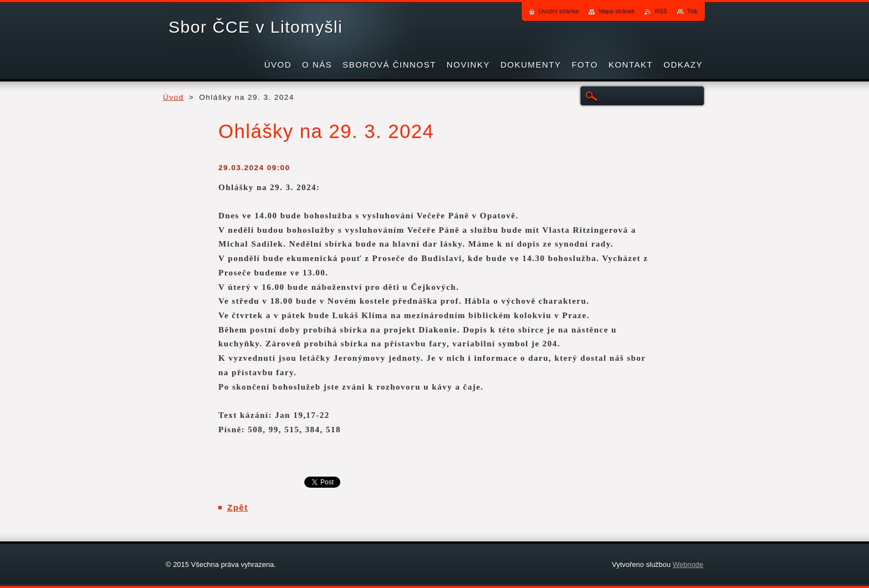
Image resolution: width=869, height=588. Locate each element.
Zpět (238, 507)
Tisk (692, 11)
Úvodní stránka (559, 11)
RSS (661, 11)
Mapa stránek (617, 11)
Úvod (173, 97)
